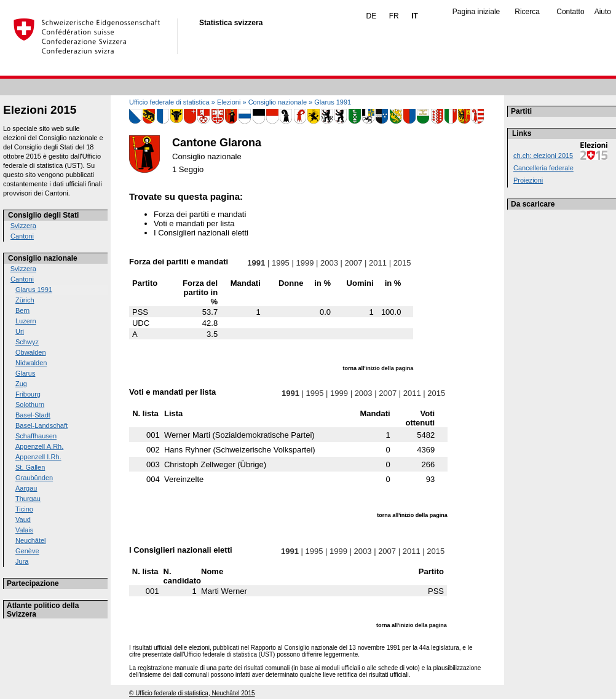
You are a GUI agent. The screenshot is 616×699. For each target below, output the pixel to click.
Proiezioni (528, 180)
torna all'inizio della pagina (378, 368)
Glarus (25, 373)
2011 (377, 263)
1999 (305, 263)
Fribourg (28, 394)
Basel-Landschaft (41, 425)
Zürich (25, 300)
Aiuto (603, 12)
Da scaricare (533, 204)
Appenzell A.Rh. (39, 446)
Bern (22, 310)
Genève (27, 551)
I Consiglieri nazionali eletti (201, 233)
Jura (22, 561)
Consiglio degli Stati (43, 215)
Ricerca (527, 12)
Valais (24, 530)
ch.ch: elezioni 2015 (543, 156)
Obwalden (31, 352)
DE (372, 16)
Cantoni (22, 236)
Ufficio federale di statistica (169, 102)
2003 (329, 263)
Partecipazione (33, 583)
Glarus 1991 (34, 290)
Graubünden (34, 478)
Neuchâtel (31, 540)
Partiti (521, 111)
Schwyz (27, 342)
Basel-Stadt (33, 415)
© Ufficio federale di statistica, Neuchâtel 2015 (192, 693)
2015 (402, 263)
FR (394, 16)
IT (415, 16)
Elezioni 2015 (40, 110)
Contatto (570, 12)
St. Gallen (30, 467)
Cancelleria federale (543, 168)
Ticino (24, 509)
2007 (353, 263)
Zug (21, 384)
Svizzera (23, 226)
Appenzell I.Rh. (38, 457)
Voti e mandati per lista (194, 223)
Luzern (26, 321)
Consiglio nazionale (43, 258)
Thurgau (28, 499)
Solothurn (30, 405)
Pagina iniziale (476, 12)
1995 (280, 263)
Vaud (23, 519)
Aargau (26, 488)
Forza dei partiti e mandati (200, 214)
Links (522, 133)
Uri (20, 331)
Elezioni (229, 102)
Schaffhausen (36, 436)
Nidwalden (31, 363)
